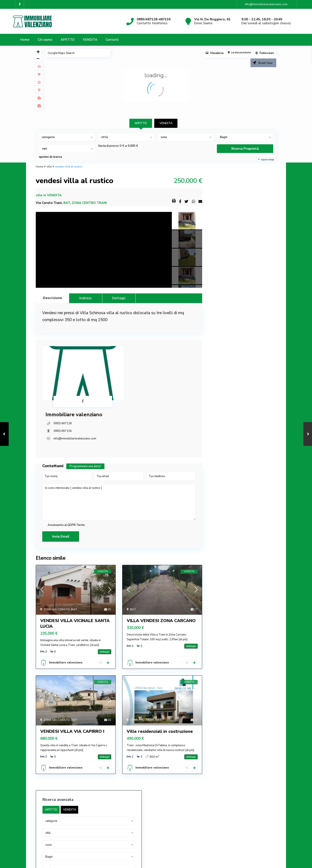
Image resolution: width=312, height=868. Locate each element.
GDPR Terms (76, 482)
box (218, 348)
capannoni (223, 358)
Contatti (112, 40)
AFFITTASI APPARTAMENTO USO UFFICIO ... (246, 784)
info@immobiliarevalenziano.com (139, 373)
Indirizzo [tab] (85, 298)
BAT (67, 203)
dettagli (105, 608)
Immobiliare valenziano (138, 349)
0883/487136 (127, 366)
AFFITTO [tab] (141, 123)
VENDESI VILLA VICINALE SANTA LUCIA (75, 580)
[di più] (95, 602)
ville (49, 167)
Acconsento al (66, 482)
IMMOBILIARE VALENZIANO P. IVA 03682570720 (73, 801)
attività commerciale (230, 338)
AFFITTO (68, 40)
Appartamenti (225, 319)
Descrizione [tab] (52, 298)
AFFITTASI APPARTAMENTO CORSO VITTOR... (246, 820)
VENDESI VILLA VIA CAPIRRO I (72, 688)
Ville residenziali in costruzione (160, 688)
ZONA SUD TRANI (142, 677)
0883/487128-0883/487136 (60, 788)
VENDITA (90, 40)
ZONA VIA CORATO (57, 566)
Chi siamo (45, 40)
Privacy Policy (210, 840)
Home (25, 40)
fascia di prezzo (108, 146)
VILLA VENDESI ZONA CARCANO (161, 577)
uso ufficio (223, 387)
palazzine (222, 377)
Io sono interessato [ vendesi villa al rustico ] (119, 459)
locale (220, 367)
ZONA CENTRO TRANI (89, 203)
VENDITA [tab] (166, 123)
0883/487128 (127, 358)
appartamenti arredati (231, 328)
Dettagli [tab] (119, 298)
